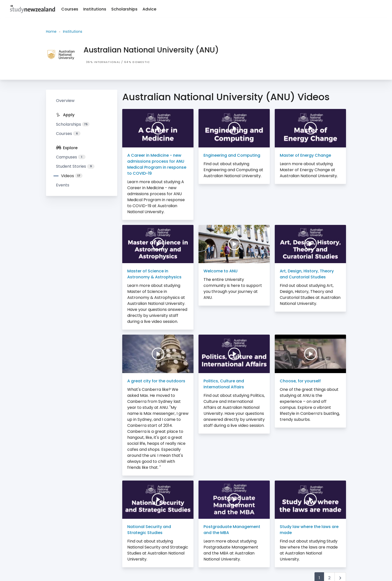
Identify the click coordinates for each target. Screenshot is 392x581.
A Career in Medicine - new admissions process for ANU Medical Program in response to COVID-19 (157, 164)
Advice (149, 9)
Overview (65, 101)
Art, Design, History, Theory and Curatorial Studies (307, 274)
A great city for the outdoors (156, 381)
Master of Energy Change (305, 155)
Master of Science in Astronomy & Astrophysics (154, 274)
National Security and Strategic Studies (149, 530)
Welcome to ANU (220, 271)
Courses (70, 9)
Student (75, 166)
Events (63, 185)
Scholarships (124, 9)
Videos (72, 176)
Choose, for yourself (300, 381)
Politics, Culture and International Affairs (224, 384)
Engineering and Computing (232, 155)
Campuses (71, 157)
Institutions (95, 9)
